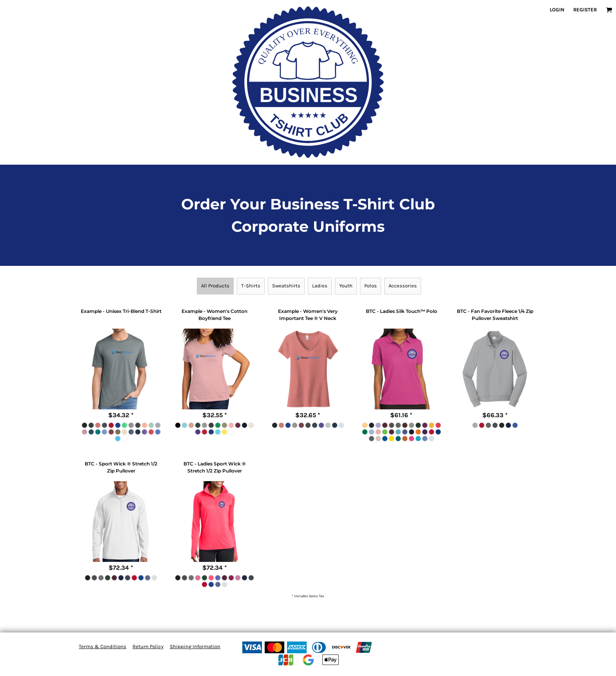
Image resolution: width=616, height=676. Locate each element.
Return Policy (148, 646)
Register (585, 10)
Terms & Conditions (103, 646)
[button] (609, 10)
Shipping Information (195, 646)
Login (557, 10)
